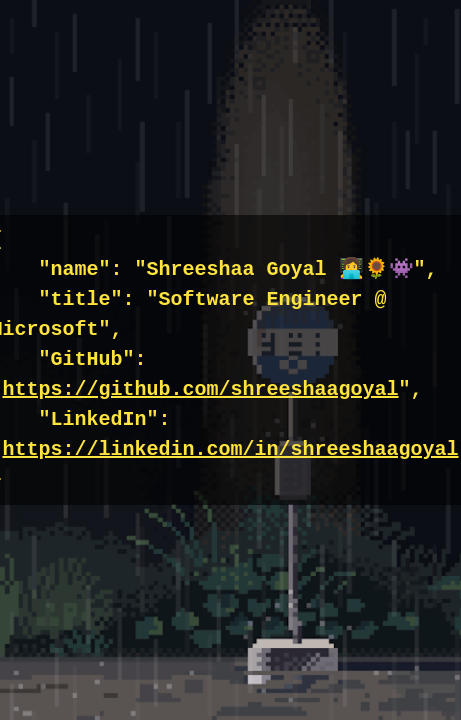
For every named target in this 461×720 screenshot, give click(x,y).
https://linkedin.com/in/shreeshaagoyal (230, 449)
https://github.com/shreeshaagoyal (200, 389)
